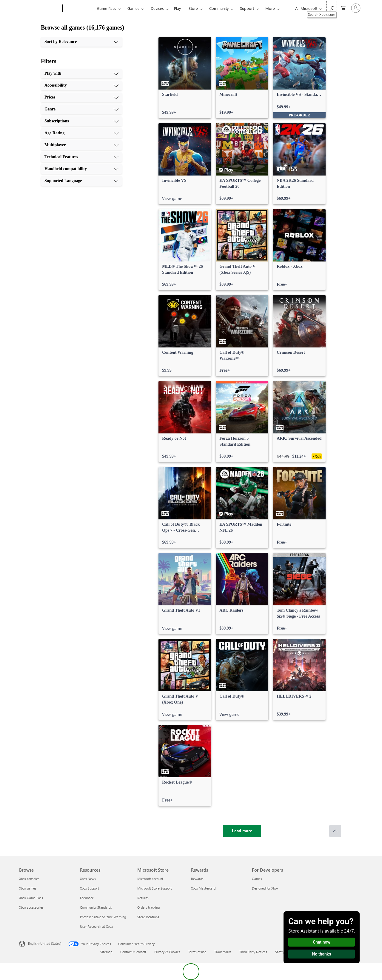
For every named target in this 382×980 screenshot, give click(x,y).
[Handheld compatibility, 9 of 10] (81, 169)
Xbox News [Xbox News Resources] (88, 879)
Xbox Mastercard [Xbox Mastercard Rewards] (203, 888)
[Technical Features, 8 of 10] (81, 157)
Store (193, 8)
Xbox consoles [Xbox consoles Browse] (29, 879)
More (270, 8)
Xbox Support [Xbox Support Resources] (90, 888)
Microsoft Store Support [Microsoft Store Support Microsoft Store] (155, 888)
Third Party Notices (253, 952)
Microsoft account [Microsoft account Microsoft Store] (150, 879)
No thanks (322, 954)
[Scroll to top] (335, 831)
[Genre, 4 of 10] (81, 109)
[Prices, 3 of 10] (81, 97)
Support (247, 8)
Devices (157, 8)
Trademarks (223, 952)
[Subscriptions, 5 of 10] (81, 121)
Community (219, 8)
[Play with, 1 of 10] (81, 73)
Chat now (322, 942)
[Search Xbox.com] (332, 8)
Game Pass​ (107, 8)
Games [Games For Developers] (257, 879)
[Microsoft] (40, 8)
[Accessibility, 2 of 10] (81, 85)
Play (177, 8)
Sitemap (106, 952)
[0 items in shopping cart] (343, 8)
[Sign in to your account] (356, 8)
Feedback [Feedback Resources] (87, 898)
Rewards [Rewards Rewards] (197, 879)
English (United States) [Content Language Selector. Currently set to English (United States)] (45, 943)
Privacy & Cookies (167, 952)
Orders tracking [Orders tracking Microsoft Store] (148, 907)
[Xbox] (79, 8)
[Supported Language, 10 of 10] (81, 181)
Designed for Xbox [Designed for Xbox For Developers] (265, 888)
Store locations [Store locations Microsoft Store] (148, 917)
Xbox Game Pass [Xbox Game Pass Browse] (31, 898)
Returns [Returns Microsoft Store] (143, 898)
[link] (185, 78)
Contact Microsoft (133, 952)
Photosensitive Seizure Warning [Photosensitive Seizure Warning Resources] (103, 917)
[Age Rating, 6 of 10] (81, 133)
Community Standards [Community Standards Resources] (96, 907)
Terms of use (197, 952)
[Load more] (242, 831)
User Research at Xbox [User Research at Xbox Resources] (96, 926)
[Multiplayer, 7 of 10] (81, 145)
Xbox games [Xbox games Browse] (28, 888)
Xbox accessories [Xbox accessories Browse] (31, 907)
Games (133, 8)
